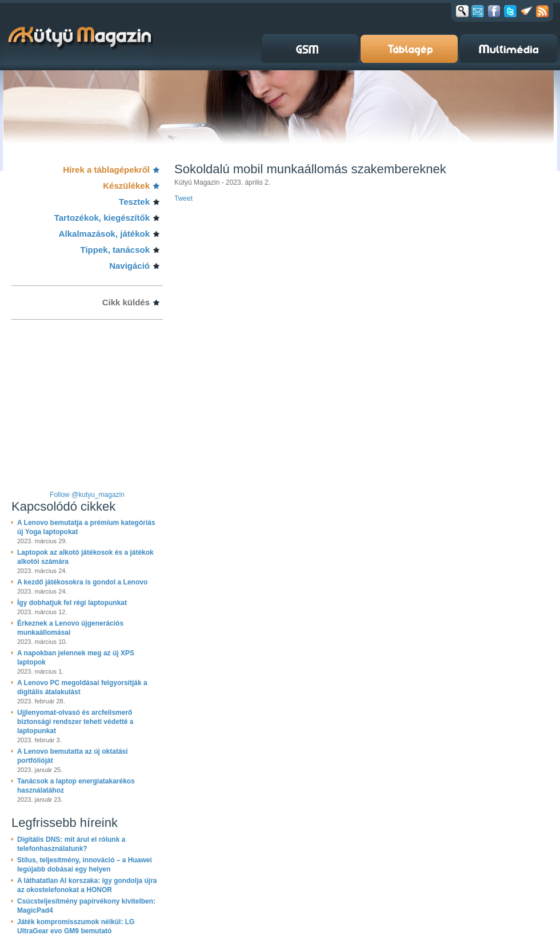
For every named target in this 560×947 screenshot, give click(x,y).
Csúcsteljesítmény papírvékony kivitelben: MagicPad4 (86, 906)
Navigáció (129, 266)
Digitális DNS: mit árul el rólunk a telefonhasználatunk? (71, 844)
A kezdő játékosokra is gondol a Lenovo (82, 582)
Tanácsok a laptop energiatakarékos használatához (76, 786)
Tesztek (134, 202)
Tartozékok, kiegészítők (102, 218)
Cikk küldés (126, 302)
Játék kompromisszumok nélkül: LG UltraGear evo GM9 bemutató (76, 926)
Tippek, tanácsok (115, 250)
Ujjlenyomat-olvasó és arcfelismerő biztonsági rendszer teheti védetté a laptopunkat (75, 722)
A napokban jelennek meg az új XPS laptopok (76, 658)
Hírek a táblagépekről (106, 170)
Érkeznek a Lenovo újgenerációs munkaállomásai (70, 628)
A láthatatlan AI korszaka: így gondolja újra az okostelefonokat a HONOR (87, 885)
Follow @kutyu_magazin (87, 495)
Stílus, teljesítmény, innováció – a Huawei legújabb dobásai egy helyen (85, 865)
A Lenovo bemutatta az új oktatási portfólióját (73, 756)
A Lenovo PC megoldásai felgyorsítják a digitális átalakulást (82, 687)
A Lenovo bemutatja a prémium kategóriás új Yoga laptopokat (86, 527)
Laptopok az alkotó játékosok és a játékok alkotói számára (85, 557)
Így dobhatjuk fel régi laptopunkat (72, 603)
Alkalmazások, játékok (104, 234)
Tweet (183, 198)
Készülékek (126, 186)
